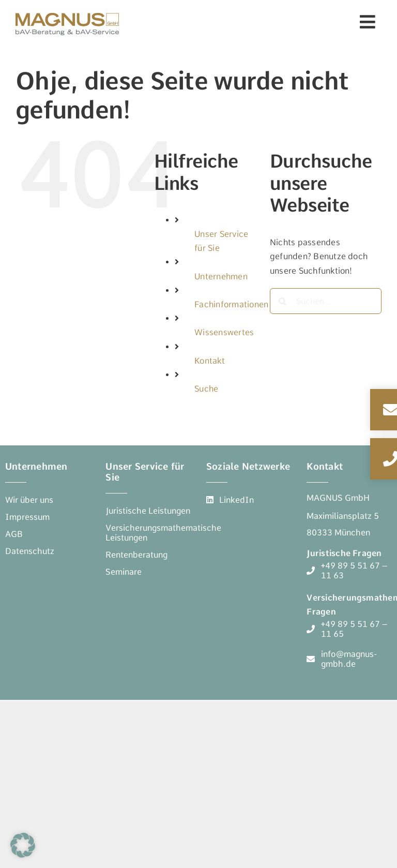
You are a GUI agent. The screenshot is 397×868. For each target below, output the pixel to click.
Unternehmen (221, 276)
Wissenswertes (224, 332)
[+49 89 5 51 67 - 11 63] (349, 571)
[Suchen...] (326, 301)
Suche (206, 389)
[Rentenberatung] (136, 555)
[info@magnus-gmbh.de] (349, 659)
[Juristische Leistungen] (148, 511)
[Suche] (283, 301)
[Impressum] (27, 517)
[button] (23, 845)
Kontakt (210, 361)
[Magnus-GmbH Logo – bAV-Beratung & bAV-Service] (67, 12)
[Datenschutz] (30, 551)
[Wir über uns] (29, 500)
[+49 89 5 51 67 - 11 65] (349, 629)
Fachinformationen (231, 304)
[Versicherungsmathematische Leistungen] (163, 533)
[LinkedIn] (230, 500)
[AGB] (14, 534)
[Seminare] (124, 572)
